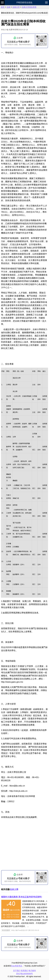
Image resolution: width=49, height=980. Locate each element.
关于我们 (17, 971)
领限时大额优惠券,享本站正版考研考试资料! (22, 897)
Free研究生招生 (24, 3)
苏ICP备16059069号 (25, 974)
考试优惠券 (6, 930)
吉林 (8, 7)
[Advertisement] (24, 845)
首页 (3, 7)
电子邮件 (32, 971)
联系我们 (25, 971)
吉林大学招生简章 (29, 7)
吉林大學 (14, 889)
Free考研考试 (17, 966)
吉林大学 (16, 7)
